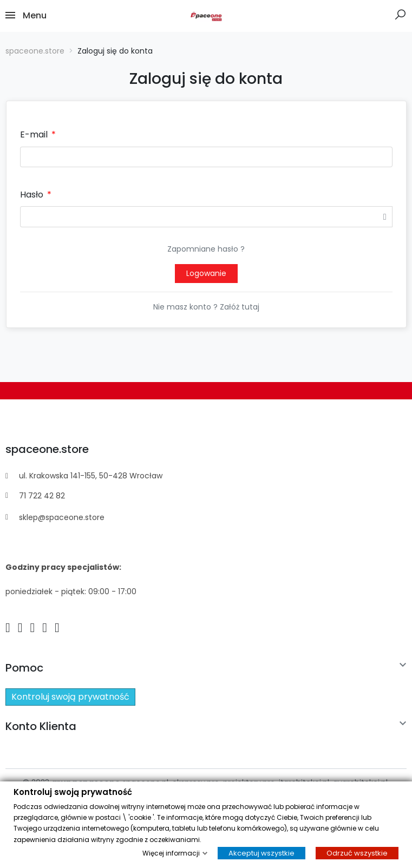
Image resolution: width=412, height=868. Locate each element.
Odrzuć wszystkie (357, 853)
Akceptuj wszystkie (261, 853)
